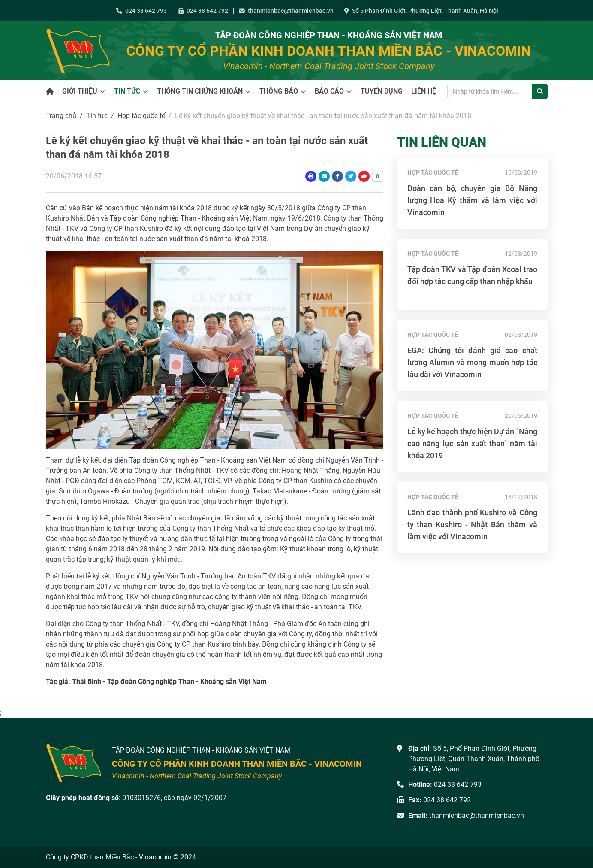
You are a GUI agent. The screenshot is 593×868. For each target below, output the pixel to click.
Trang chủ (61, 116)
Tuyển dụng (382, 91)
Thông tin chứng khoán (200, 91)
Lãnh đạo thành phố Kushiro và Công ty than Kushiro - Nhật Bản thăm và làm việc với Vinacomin (472, 525)
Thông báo (279, 91)
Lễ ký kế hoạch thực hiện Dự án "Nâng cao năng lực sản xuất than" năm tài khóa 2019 (472, 443)
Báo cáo (329, 91)
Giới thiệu (80, 91)
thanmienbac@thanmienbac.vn (286, 11)
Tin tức (127, 91)
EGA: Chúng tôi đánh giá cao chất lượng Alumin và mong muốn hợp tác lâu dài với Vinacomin (472, 362)
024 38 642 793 (141, 11)
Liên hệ (424, 91)
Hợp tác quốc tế (141, 116)
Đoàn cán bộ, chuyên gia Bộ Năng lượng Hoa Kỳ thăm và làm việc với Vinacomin (472, 200)
